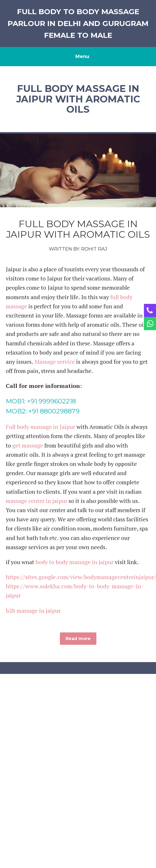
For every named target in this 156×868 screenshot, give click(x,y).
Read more (78, 639)
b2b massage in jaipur (33, 610)
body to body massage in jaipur (74, 562)
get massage (28, 445)
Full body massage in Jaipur (40, 427)
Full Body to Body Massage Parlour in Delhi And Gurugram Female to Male (78, 23)
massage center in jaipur (37, 501)
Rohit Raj (94, 249)
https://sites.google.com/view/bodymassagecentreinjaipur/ (81, 577)
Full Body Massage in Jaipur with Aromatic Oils (78, 229)
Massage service (55, 362)
